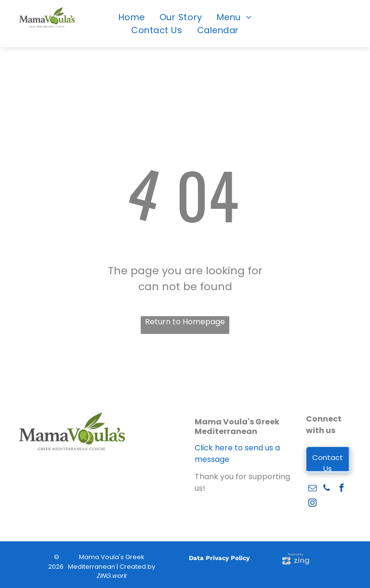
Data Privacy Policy (219, 558)
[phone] (327, 489)
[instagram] (312, 504)
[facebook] (341, 489)
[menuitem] (132, 17)
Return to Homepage (185, 322)
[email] (312, 489)
